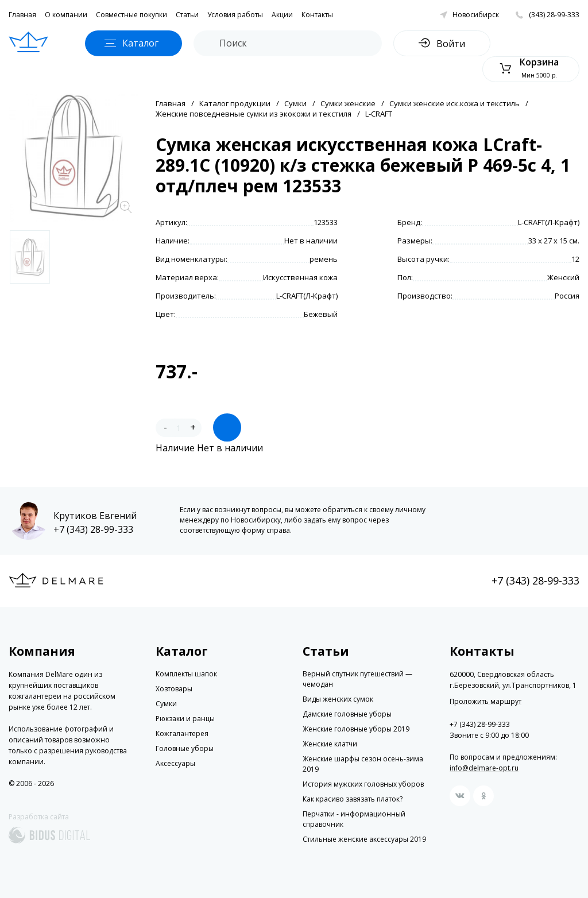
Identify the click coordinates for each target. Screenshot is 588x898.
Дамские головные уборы (347, 714)
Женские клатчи (330, 744)
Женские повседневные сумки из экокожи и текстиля (254, 114)
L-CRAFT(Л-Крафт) (549, 222)
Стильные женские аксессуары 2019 (364, 839)
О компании (66, 15)
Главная (22, 15)
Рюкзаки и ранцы (185, 719)
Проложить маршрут (486, 702)
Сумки (295, 103)
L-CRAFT (379, 114)
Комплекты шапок (186, 674)
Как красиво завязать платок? (353, 799)
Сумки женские (348, 103)
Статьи (187, 15)
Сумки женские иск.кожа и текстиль (454, 103)
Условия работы (235, 15)
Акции (282, 15)
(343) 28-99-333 (554, 15)
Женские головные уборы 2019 (356, 729)
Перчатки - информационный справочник (354, 819)
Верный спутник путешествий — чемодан (357, 679)
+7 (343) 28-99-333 (93, 529)
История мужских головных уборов (363, 784)
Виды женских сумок (338, 699)
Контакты (317, 15)
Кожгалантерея (182, 734)
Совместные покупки (131, 15)
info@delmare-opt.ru (484, 768)
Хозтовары (174, 689)
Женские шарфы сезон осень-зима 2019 (363, 764)
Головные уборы (185, 748)
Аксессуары (175, 763)
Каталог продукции (235, 103)
